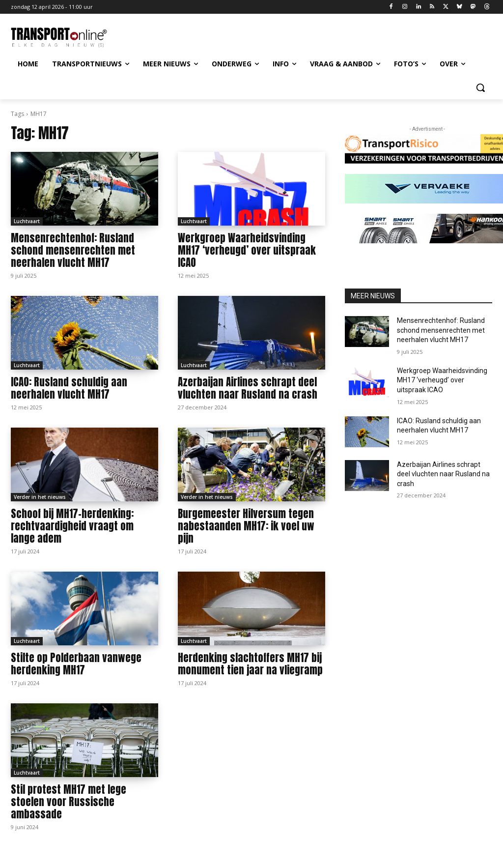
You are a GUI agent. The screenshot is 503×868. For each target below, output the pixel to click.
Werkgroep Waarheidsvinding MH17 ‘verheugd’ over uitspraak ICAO (247, 250)
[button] (480, 87)
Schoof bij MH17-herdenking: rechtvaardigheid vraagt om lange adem (72, 526)
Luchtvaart (27, 221)
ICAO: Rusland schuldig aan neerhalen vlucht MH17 (69, 388)
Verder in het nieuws (40, 497)
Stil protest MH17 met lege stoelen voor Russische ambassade (69, 802)
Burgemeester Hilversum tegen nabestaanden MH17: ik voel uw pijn (246, 526)
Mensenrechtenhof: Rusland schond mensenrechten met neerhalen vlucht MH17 (73, 250)
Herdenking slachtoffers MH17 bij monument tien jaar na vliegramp (250, 664)
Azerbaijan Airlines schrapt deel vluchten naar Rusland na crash (248, 388)
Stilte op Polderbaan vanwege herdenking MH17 (76, 664)
